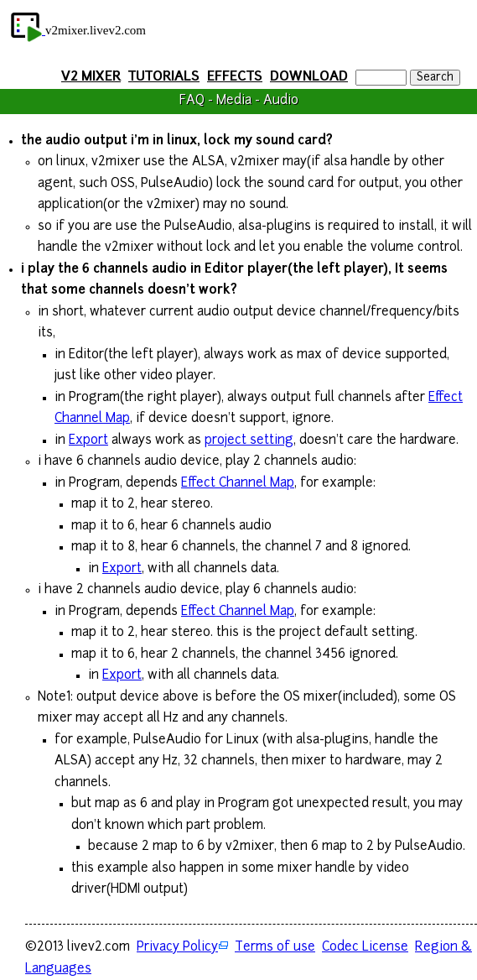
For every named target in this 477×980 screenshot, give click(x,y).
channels (121, 270)
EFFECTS (235, 77)
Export (88, 441)
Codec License (365, 948)
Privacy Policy (177, 948)
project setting (249, 441)
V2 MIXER (91, 77)
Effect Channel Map (238, 484)
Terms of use (275, 948)
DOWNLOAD (309, 77)
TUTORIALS (164, 77)
